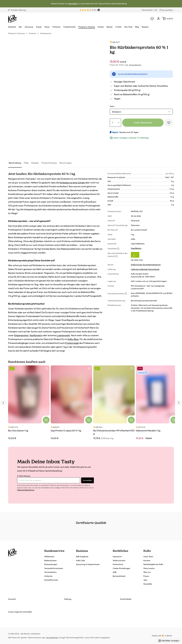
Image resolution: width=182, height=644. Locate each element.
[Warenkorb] (168, 19)
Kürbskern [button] (117, 112)
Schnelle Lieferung (17, 10)
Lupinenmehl (63, 335)
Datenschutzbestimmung (26, 490)
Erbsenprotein (21, 335)
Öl (34, 241)
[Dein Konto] (158, 19)
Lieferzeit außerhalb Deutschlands (145, 269)
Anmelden (88, 480)
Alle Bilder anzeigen (169, 641)
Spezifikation (136, 248)
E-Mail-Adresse (24, 476)
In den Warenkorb (143, 123)
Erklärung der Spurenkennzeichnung (146, 265)
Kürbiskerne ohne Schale (72, 183)
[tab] (15, 163)
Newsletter (73, 4)
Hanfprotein (36, 335)
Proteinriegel (72, 343)
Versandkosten (135, 65)
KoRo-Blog (73, 339)
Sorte (112, 106)
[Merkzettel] (152, 19)
